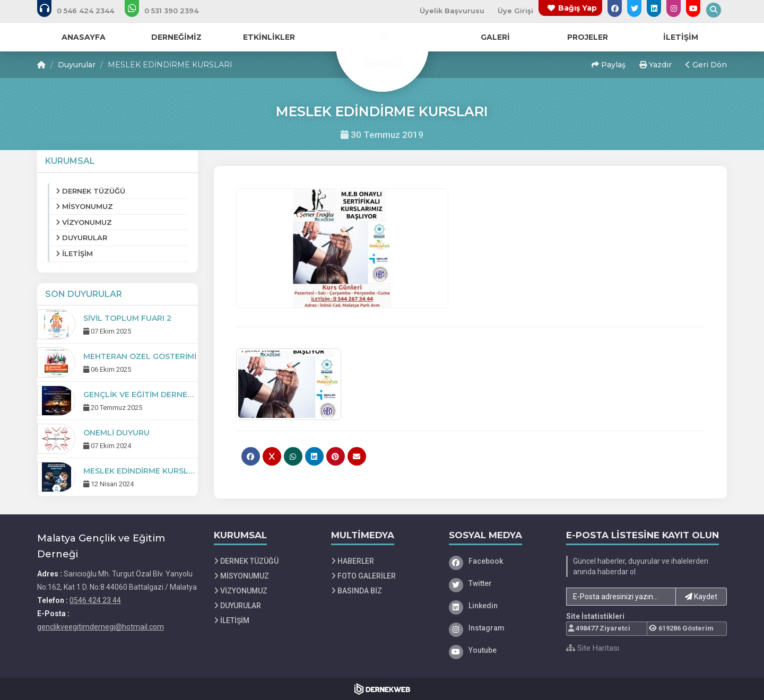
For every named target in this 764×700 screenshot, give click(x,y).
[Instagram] (500, 628)
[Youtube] (500, 650)
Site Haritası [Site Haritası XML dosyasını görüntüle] (593, 648)
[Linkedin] (500, 606)
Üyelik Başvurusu (452, 11)
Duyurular (77, 65)
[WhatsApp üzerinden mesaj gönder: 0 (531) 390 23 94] (169, 11)
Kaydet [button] (701, 597)
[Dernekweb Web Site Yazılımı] (382, 689)
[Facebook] (500, 561)
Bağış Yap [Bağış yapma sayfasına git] (578, 8)
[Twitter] (500, 583)
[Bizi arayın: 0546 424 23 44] (83, 11)
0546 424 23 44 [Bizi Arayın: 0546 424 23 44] (95, 600)
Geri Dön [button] (706, 65)
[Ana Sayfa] (382, 45)
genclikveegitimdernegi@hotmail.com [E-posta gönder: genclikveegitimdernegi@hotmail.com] (101, 627)
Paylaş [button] (609, 65)
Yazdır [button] (656, 65)
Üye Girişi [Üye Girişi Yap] (515, 11)
